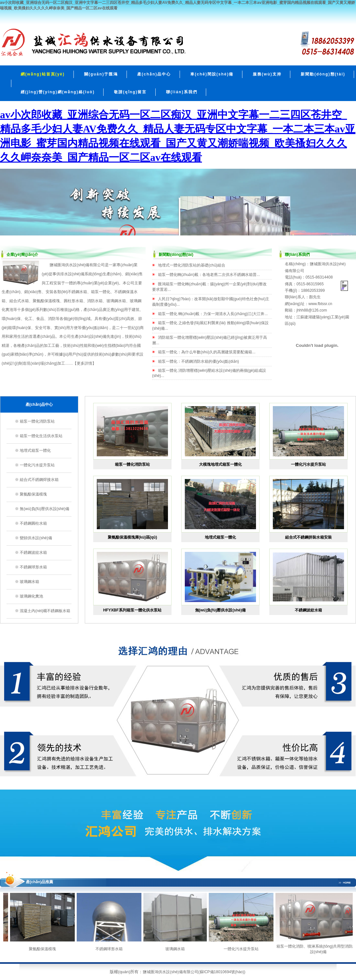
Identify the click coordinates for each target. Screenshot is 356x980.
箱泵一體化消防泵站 (37, 421)
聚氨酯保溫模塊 (46, 301)
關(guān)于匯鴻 (101, 74)
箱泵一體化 (101, 292)
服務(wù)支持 (267, 74)
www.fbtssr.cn (320, 304)
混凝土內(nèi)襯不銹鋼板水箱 (45, 611)
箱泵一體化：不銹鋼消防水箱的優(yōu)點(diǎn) (198, 361)
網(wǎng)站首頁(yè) (43, 74)
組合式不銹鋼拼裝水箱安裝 (308, 537)
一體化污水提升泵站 (37, 465)
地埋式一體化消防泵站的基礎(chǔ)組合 (192, 265)
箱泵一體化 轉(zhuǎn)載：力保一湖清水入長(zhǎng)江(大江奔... (213, 314)
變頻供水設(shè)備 (36, 538)
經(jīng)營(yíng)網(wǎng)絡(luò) (58, 92)
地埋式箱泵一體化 (35, 450)
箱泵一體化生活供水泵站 (41, 436)
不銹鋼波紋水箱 (33, 553)
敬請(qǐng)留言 (130, 92)
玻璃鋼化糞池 (31, 596)
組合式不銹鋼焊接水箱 (39, 480)
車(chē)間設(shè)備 (212, 74)
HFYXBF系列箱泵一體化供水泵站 (132, 610)
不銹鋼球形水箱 (33, 567)
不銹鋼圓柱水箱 (33, 523)
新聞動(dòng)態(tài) (323, 74)
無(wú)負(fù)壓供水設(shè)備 (44, 509)
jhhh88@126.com (312, 310)
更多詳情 (84, 363)
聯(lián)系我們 (182, 92)
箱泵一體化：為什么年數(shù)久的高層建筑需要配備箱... (207, 352)
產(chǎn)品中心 (154, 74)
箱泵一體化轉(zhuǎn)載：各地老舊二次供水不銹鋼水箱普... (209, 275)
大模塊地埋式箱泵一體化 (220, 464)
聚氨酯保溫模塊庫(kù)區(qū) (133, 537)
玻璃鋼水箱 (29, 582)
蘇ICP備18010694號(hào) (222, 972)
